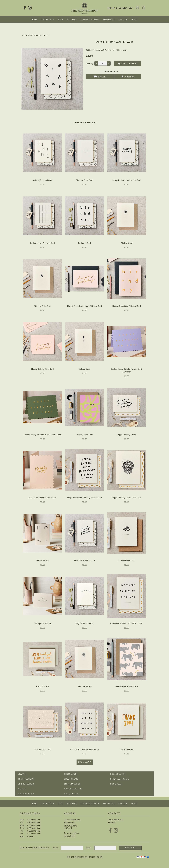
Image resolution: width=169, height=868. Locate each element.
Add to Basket (128, 63)
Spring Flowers (26, 784)
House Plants (117, 774)
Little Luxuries (72, 784)
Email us (112, 822)
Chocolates (70, 774)
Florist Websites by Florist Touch (85, 857)
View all (22, 774)
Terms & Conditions (72, 833)
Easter (22, 789)
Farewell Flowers (120, 779)
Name (56, 848)
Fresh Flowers (26, 779)
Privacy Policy (70, 836)
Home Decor (116, 784)
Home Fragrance (73, 789)
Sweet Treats (71, 779)
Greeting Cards (40, 35)
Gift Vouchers (72, 794)
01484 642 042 (122, 8)
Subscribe (130, 848)
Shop (25, 35)
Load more (85, 762)
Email (89, 848)
